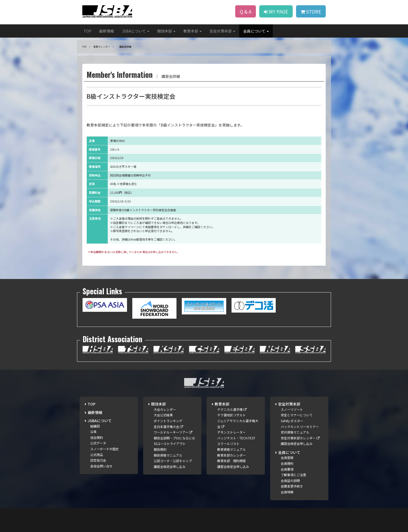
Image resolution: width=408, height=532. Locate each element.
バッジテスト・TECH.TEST (236, 438)
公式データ (98, 443)
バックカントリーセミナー (300, 427)
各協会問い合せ (101, 466)
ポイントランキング (168, 421)
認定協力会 (98, 460)
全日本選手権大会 (168, 427)
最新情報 (107, 31)
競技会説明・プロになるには (174, 438)
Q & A (246, 11)
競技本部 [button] (166, 31)
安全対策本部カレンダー (300, 438)
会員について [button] (256, 31)
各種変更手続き (292, 486)
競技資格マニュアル (168, 455)
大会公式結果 (163, 415)
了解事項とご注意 (293, 475)
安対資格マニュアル (295, 432)
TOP (87, 31)
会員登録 (287, 457)
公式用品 (97, 455)
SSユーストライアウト (170, 443)
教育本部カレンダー (232, 455)
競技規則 (160, 449)
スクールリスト (228, 443)
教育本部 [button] (192, 31)
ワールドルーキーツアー (173, 432)
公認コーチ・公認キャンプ (173, 461)
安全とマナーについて (297, 415)
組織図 (95, 426)
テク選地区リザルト (232, 415)
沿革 (93, 432)
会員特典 (287, 492)
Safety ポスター (292, 421)
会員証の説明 (290, 481)
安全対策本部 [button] (222, 31)
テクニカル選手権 (232, 409)
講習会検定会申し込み (170, 466)
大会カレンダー (165, 409)
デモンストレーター (232, 432)
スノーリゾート (292, 409)
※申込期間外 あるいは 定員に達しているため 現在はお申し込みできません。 (134, 252)
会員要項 (287, 469)
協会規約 (97, 437)
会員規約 (287, 463)
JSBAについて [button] (136, 31)
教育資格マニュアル (232, 449)
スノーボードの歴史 (105, 449)
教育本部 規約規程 (232, 461)
